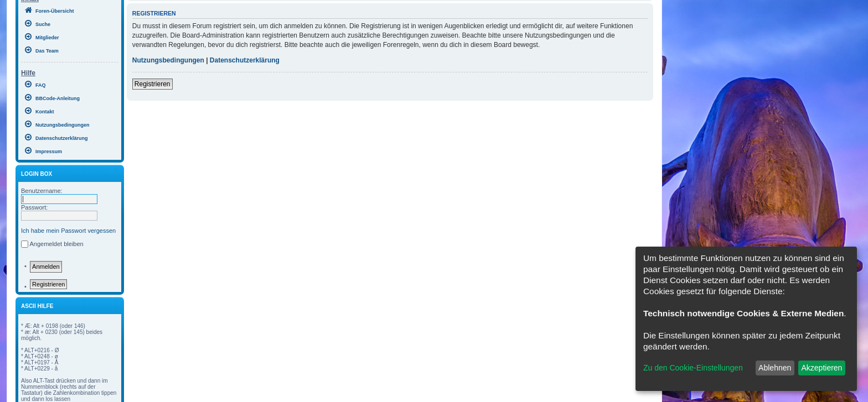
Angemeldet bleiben (56, 244)
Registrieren (48, 284)
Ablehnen (775, 368)
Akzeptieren (821, 368)
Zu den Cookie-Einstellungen (693, 368)
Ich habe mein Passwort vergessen (68, 231)
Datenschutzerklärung (245, 60)
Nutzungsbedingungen (168, 60)
